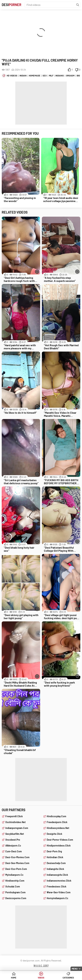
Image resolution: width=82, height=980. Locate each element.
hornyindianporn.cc (57, 898)
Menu (75, 969)
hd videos (12, 76)
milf (51, 76)
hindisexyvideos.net (58, 828)
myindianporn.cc (14, 875)
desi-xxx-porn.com (16, 869)
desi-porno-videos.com (60, 840)
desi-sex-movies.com (17, 863)
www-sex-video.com (59, 892)
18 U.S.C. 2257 (41, 966)
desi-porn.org (54, 851)
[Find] (78, 5)
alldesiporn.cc (13, 846)
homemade (35, 76)
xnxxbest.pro (13, 840)
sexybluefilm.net (15, 834)
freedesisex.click (56, 886)
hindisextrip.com (15, 881)
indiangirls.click (55, 869)
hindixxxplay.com (56, 816)
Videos (41, 978)
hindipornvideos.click (59, 846)
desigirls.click (54, 834)
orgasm (70, 76)
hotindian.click (55, 857)
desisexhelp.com (56, 863)
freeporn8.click (14, 816)
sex (45, 76)
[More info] (37, 272)
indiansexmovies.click (59, 881)
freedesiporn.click (57, 822)
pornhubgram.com (15, 892)
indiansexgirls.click (57, 875)
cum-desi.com (14, 851)
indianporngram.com (17, 828)
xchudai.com (13, 886)
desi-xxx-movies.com (17, 857)
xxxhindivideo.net (15, 822)
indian (23, 76)
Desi (11, 5)
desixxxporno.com (16, 898)
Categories (68, 978)
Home (14, 978)
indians (60, 76)
